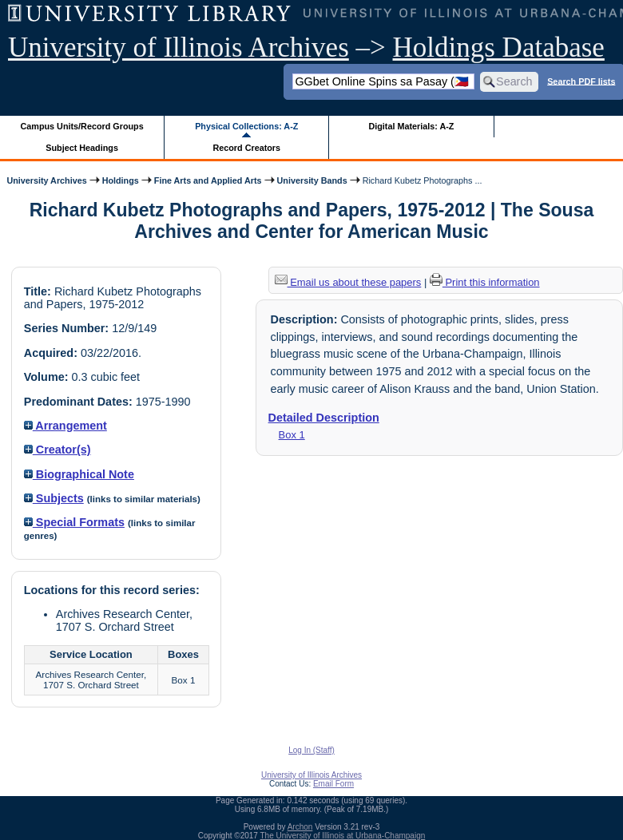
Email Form (333, 784)
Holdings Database (499, 48)
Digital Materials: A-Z (411, 126)
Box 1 (292, 435)
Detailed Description (324, 418)
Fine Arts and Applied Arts (208, 180)
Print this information (485, 282)
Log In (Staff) (311, 750)
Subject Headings (82, 148)
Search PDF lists (581, 81)
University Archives (46, 180)
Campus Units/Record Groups (82, 126)
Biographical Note (79, 474)
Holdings (121, 180)
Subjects (54, 498)
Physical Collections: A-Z (246, 126)
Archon (300, 827)
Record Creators (246, 148)
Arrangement (65, 426)
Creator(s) (58, 450)
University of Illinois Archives (179, 48)
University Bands (312, 180)
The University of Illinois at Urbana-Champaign (343, 836)
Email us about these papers (348, 282)
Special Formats (74, 522)
